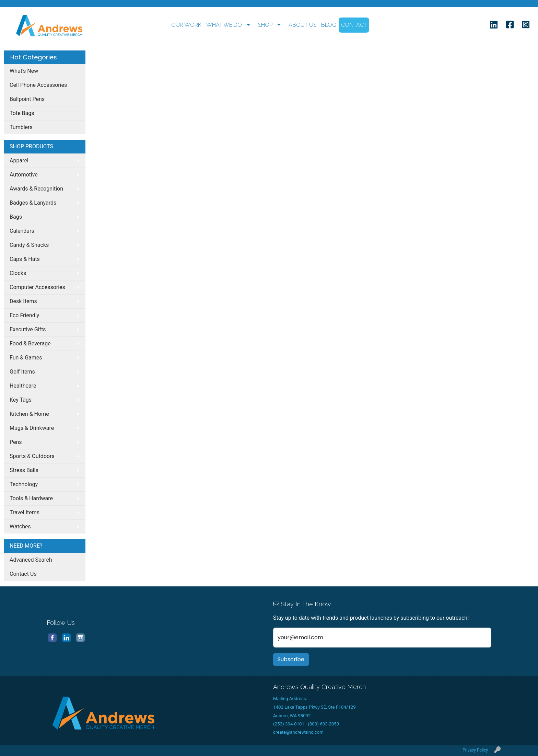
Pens (16, 442)
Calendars (22, 231)
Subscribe (291, 659)
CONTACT (354, 25)
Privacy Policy (475, 750)
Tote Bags (22, 113)
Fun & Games (26, 358)
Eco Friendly (24, 315)
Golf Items (22, 372)
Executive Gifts (28, 329)
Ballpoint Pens (27, 99)
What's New (24, 71)
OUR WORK (186, 25)
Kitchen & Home (29, 414)
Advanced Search (31, 560)
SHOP (265, 25)
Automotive (24, 175)
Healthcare (23, 386)
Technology (24, 484)
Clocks (18, 273)
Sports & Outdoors (32, 456)
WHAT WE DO (224, 25)
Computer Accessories (37, 287)
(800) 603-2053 (323, 724)
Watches (20, 526)
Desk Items (23, 301)
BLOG (329, 25)
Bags (16, 217)
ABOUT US (302, 25)
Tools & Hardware (31, 498)
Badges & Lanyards (33, 203)
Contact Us (23, 574)
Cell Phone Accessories (38, 85)
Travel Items (25, 512)
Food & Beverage (30, 343)
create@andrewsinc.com (298, 732)
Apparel (19, 161)
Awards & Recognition (36, 189)
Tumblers (21, 127)
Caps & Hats (25, 259)
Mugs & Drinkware (32, 428)
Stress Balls (24, 470)
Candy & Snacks (29, 245)
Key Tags (21, 400)
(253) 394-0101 (289, 724)
